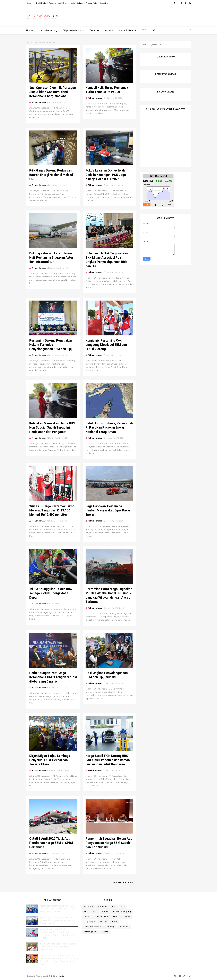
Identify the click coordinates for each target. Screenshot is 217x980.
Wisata (105, 932)
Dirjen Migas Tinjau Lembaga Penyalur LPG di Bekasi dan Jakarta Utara (50, 760)
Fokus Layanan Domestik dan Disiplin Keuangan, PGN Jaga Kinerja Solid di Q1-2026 (106, 175)
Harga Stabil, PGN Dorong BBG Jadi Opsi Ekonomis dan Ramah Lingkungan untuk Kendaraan (108, 760)
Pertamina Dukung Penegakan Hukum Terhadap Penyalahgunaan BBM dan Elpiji (51, 345)
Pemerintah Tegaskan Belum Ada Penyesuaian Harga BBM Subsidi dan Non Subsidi (109, 843)
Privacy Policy (92, 3)
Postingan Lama (123, 883)
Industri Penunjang (48, 30)
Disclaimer (105, 3)
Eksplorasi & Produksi (73, 30)
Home (29, 30)
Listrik (116, 917)
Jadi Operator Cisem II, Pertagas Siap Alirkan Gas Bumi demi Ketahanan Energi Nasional (53, 92)
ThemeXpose (42, 976)
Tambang (110, 927)
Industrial (109, 30)
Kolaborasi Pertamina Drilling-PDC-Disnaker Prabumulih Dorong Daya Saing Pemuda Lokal (57, 909)
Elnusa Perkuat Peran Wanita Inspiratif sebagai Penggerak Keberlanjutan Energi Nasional (59, 920)
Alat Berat (89, 907)
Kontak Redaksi (76, 3)
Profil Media (41, 3)
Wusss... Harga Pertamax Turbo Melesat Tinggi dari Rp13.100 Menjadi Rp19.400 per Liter (52, 510)
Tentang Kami (91, 932)
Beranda (30, 3)
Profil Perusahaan (92, 927)
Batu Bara (103, 907)
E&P (123, 907)
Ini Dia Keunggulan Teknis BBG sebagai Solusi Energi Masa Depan (51, 593)
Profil (115, 922)
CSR (153, 30)
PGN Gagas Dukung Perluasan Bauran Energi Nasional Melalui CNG (51, 175)
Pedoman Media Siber (58, 3)
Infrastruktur (103, 917)
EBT (144, 30)
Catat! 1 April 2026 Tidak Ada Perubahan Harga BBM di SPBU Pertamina (51, 843)
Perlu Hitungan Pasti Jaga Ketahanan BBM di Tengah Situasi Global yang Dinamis (53, 677)
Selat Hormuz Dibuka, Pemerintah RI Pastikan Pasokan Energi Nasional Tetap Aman (109, 428)
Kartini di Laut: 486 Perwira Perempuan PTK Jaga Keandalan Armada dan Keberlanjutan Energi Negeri (57, 934)
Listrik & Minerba (128, 30)
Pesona (104, 922)
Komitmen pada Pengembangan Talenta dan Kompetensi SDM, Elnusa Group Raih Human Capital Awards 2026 (59, 960)
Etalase (105, 911)
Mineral (127, 917)
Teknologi (94, 30)
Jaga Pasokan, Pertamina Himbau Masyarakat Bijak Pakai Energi (108, 510)
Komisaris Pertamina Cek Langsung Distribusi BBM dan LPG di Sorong (106, 345)
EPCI (95, 911)
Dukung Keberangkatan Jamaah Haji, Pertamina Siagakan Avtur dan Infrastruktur (52, 258)
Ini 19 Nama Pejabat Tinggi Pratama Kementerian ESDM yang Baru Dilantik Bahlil (58, 947)
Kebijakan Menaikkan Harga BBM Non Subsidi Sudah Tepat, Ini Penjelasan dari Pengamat (52, 428)
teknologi (124, 927)
